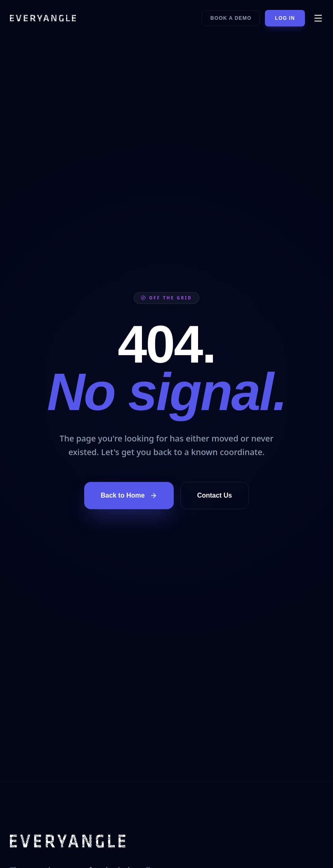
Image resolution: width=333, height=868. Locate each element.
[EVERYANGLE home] (43, 18)
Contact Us (215, 495)
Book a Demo (231, 18)
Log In (285, 18)
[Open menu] (318, 18)
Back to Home (129, 496)
